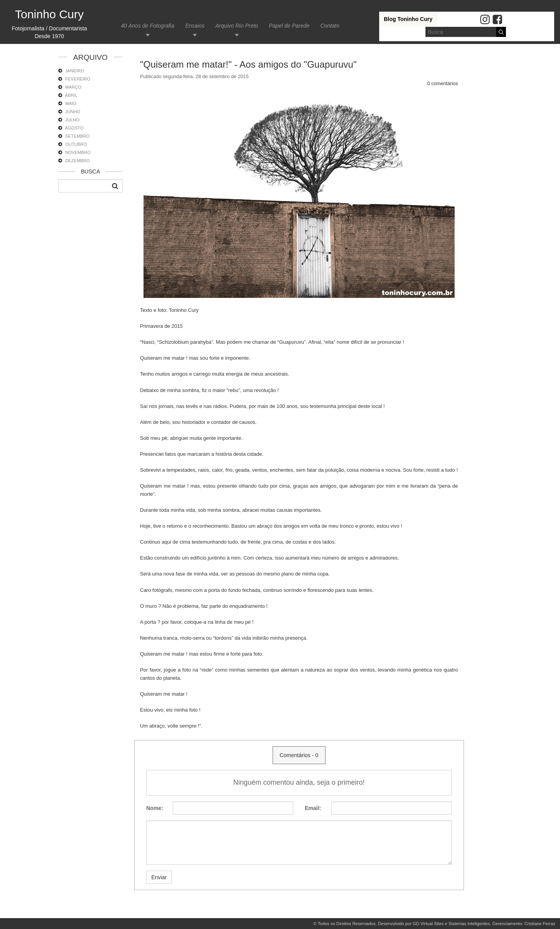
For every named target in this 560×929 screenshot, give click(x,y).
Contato (330, 26)
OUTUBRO (76, 144)
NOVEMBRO (78, 152)
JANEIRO (75, 71)
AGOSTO (74, 128)
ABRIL (71, 95)
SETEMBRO (78, 136)
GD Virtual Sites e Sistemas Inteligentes (451, 924)
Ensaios (195, 26)
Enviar (159, 877)
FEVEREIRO (78, 79)
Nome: (155, 808)
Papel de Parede (289, 26)
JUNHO (73, 112)
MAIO (71, 103)
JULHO (73, 120)
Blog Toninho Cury (408, 19)
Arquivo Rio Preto (237, 26)
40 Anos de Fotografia (148, 26)
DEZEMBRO (78, 161)
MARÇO (73, 87)
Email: (313, 808)
